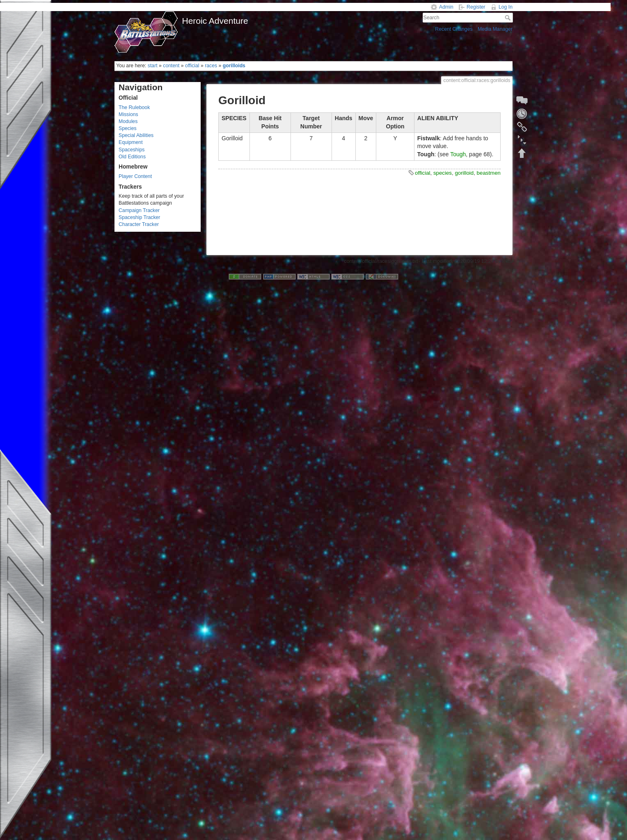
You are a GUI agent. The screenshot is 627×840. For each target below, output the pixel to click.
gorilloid (464, 173)
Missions (128, 114)
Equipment (131, 142)
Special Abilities (136, 135)
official (192, 66)
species (443, 173)
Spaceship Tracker (139, 217)
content (171, 66)
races (211, 66)
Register (476, 7)
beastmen (489, 173)
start (153, 66)
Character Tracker (139, 224)
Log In (506, 7)
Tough (458, 154)
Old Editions (132, 157)
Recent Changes (454, 29)
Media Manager (495, 29)
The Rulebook (134, 107)
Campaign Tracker (139, 210)
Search (509, 18)
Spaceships (132, 150)
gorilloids (234, 66)
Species (128, 128)
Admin (446, 7)
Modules (128, 121)
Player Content (135, 176)
